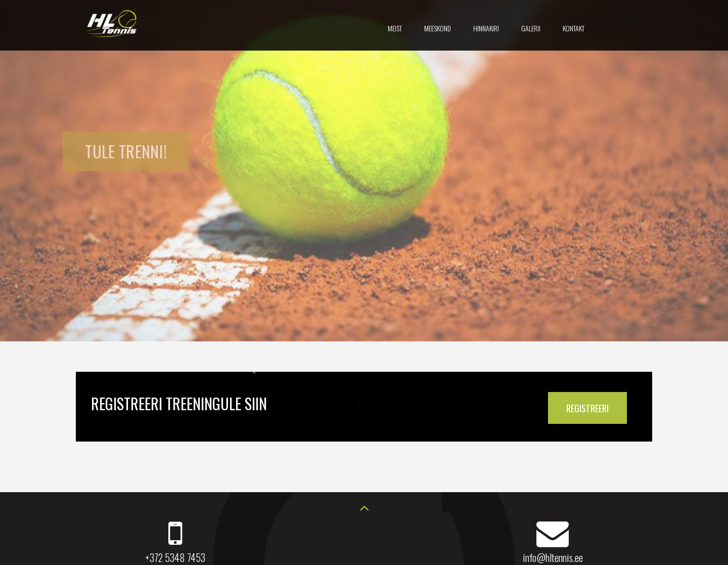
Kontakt (574, 28)
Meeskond (438, 28)
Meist (395, 28)
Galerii (531, 28)
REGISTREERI (587, 408)
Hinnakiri (486, 28)
